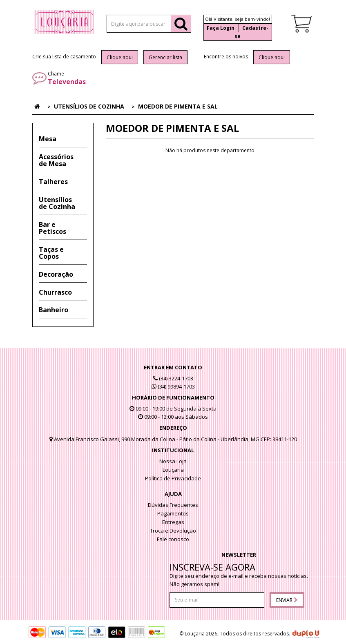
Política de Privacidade (173, 478)
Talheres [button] (53, 182)
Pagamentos (173, 513)
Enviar (287, 600)
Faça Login (221, 28)
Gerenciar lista (165, 57)
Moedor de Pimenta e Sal (178, 106)
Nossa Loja (173, 461)
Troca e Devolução (173, 531)
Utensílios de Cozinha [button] (57, 203)
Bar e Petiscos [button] (52, 228)
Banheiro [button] (54, 310)
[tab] (63, 139)
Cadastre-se (251, 32)
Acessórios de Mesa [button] (56, 160)
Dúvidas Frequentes (173, 505)
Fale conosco (173, 539)
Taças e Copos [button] (51, 253)
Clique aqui (120, 57)
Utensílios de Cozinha (89, 106)
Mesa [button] (48, 139)
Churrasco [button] (55, 292)
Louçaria (173, 470)
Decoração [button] (56, 274)
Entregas (173, 522)
